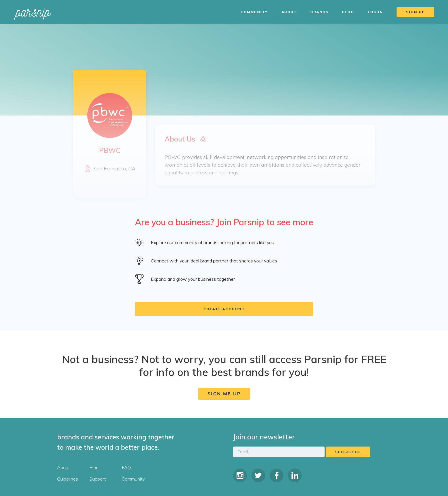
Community (254, 12)
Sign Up (415, 12)
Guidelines (68, 479)
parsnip (33, 12)
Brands (319, 12)
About (289, 12)
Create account (224, 309)
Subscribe (348, 452)
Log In (375, 12)
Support (98, 479)
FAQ (126, 467)
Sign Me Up (224, 394)
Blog (348, 12)
